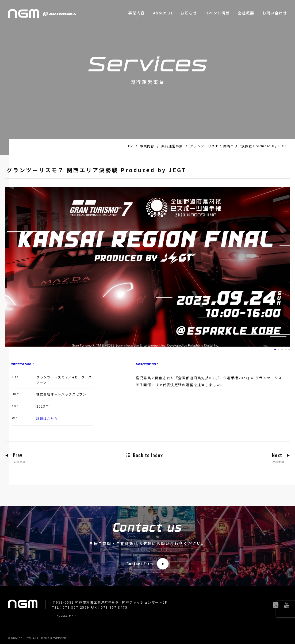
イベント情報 (217, 13)
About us (163, 13)
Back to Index (148, 455)
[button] (275, 350)
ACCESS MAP (66, 616)
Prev (18, 455)
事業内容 (137, 13)
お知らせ (189, 13)
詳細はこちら (47, 418)
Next (277, 455)
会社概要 (246, 13)
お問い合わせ (275, 13)
